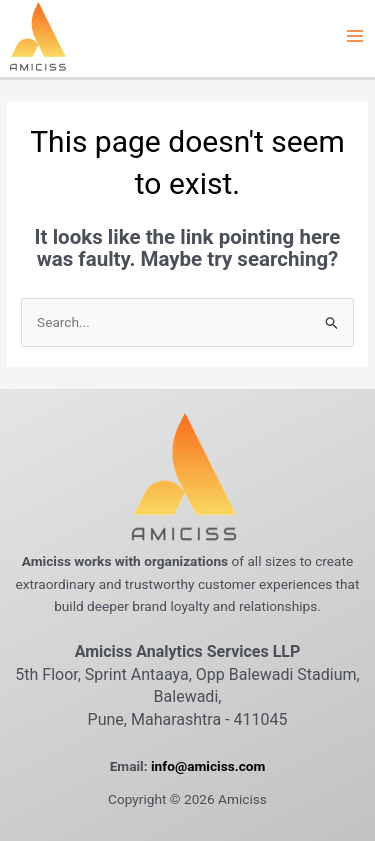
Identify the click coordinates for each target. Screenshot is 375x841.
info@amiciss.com (208, 766)
